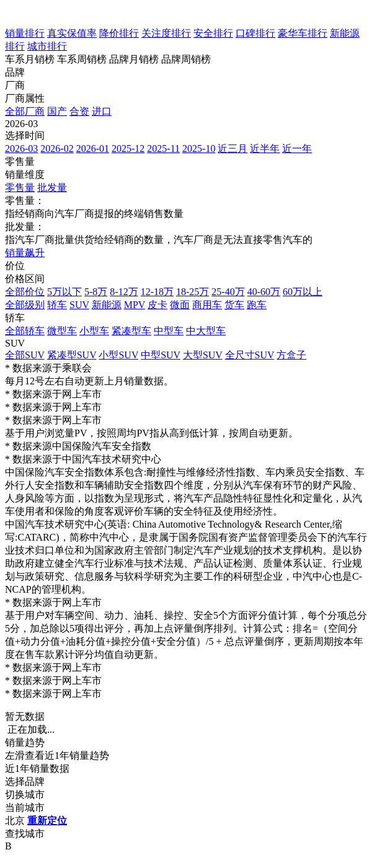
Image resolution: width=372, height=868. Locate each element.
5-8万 (96, 292)
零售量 (20, 188)
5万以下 (64, 292)
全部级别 (25, 305)
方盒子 (291, 355)
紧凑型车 (131, 331)
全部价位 (25, 292)
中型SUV (161, 355)
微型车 (62, 331)
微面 (180, 305)
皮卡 (157, 305)
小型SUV (118, 355)
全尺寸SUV (250, 355)
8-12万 (124, 292)
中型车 (169, 331)
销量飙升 (25, 253)
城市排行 (47, 46)
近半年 (265, 148)
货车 (234, 305)
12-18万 (157, 292)
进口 (102, 111)
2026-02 (57, 148)
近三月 (232, 148)
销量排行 (25, 33)
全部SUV (25, 355)
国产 (57, 111)
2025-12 (128, 148)
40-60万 (264, 292)
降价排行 (119, 33)
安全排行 (213, 33)
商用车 (207, 305)
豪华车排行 (303, 33)
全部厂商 (25, 111)
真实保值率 (72, 33)
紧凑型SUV (72, 355)
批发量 (52, 188)
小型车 (94, 331)
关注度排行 (166, 33)
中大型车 (206, 331)
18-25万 (193, 292)
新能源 (107, 305)
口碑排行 (255, 33)
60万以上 (303, 292)
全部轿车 (25, 331)
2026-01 (93, 148)
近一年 (297, 148)
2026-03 (21, 148)
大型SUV (203, 355)
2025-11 (163, 148)
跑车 (257, 305)
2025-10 (199, 148)
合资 (79, 111)
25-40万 (228, 292)
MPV (135, 305)
